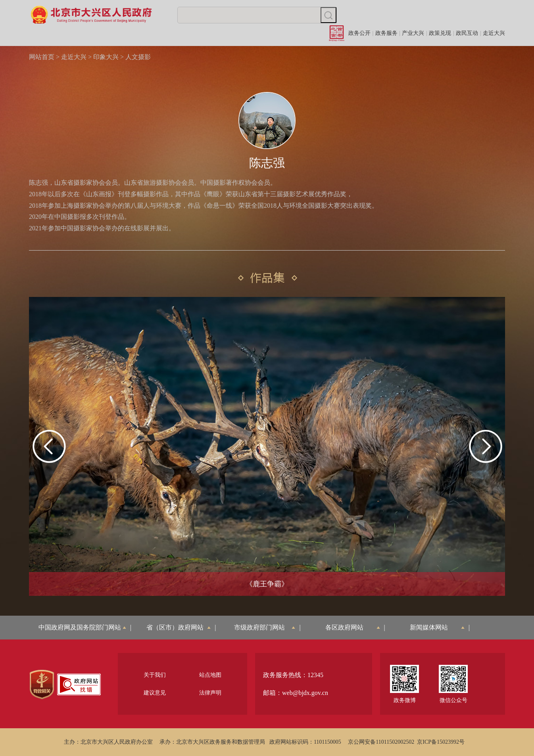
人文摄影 (138, 57)
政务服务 (386, 33)
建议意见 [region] (155, 693)
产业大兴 (413, 33)
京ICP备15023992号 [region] (441, 742)
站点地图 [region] (210, 675)
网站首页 (42, 57)
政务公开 (359, 33)
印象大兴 (106, 57)
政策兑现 (440, 33)
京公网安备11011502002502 (381, 742)
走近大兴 (494, 33)
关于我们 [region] (155, 675)
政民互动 (467, 33)
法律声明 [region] (210, 693)
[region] (42, 685)
